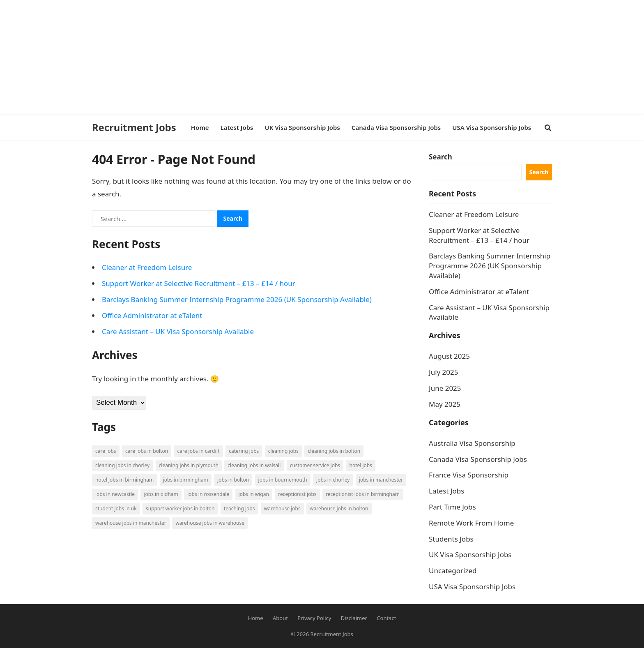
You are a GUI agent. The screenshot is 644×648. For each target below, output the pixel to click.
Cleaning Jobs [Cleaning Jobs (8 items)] (283, 451)
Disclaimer (354, 618)
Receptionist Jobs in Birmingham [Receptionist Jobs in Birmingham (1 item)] (363, 494)
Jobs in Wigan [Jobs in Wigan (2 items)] (254, 494)
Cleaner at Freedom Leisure (147, 267)
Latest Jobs (446, 491)
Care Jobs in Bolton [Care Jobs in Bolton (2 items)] (147, 451)
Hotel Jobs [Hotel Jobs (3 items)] (360, 465)
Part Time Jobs (452, 507)
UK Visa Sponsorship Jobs (470, 555)
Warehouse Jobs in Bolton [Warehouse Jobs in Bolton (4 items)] (339, 508)
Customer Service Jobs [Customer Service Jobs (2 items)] (315, 465)
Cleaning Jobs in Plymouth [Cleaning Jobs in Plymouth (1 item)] (189, 465)
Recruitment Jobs (134, 127)
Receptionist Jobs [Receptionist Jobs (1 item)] (297, 494)
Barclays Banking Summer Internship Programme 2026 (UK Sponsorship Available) (237, 299)
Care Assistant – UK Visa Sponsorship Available (178, 331)
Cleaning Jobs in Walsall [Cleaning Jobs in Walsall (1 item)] (254, 465)
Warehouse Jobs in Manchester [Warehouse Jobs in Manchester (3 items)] (131, 523)
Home (256, 618)
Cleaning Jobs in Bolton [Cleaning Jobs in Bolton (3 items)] (334, 451)
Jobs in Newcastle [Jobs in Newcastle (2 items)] (115, 494)
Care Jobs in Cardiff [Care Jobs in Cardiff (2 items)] (199, 451)
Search (440, 157)
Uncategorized (453, 571)
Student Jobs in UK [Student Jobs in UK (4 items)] (116, 508)
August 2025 (449, 356)
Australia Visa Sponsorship (472, 443)
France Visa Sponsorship (469, 475)
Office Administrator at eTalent (152, 315)
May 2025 (445, 404)
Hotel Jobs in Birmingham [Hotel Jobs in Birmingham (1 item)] (124, 480)
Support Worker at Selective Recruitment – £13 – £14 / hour (199, 283)
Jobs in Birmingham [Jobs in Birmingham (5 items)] (186, 480)
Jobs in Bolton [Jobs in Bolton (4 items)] (233, 480)
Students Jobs (451, 539)
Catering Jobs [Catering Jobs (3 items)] (244, 451)
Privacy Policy (314, 618)
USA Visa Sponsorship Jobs (472, 587)
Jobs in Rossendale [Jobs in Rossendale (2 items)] (208, 494)
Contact (386, 618)
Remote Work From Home (471, 523)
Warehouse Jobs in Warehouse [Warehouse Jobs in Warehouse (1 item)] (210, 523)
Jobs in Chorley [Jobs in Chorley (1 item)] (333, 480)
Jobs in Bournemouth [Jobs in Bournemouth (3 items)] (283, 480)
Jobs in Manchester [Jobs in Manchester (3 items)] (381, 480)
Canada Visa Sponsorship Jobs (478, 459)
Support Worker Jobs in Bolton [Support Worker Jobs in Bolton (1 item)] (180, 508)
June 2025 (445, 388)
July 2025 (444, 372)
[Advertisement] (246, 58)
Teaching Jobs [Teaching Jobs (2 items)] (239, 508)
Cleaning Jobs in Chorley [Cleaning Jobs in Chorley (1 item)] (122, 465)
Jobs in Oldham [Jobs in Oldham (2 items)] (161, 494)
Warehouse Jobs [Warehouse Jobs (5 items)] (282, 508)
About (280, 618)
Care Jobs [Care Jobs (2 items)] (106, 451)
